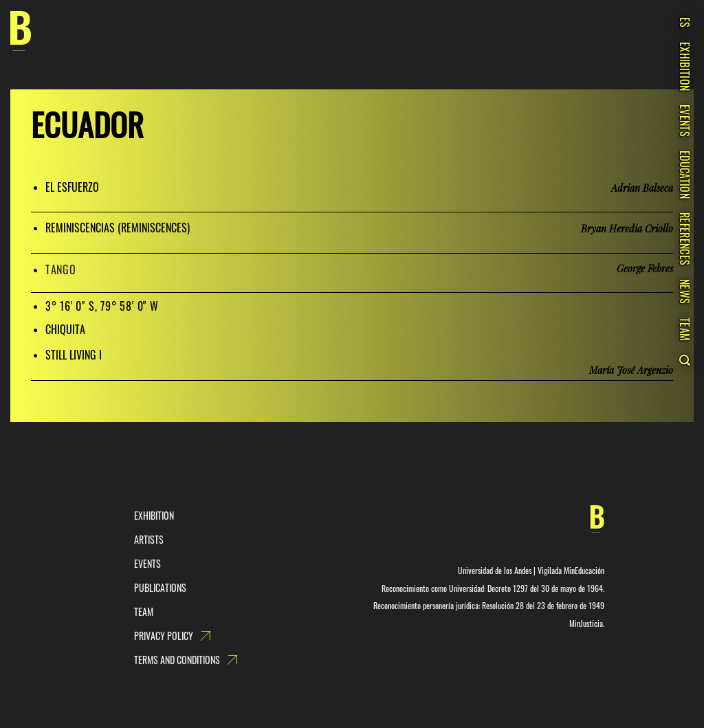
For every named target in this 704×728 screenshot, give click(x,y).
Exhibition (685, 66)
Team (685, 329)
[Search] (684, 360)
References (685, 239)
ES (685, 23)
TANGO (61, 269)
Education (685, 175)
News (685, 291)
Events (685, 121)
